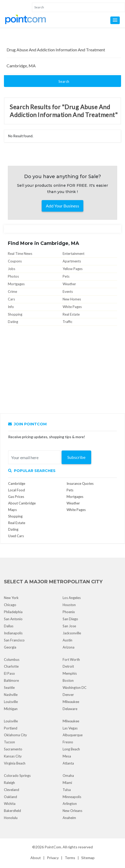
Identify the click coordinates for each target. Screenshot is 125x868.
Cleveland (12, 790)
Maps (12, 510)
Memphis (70, 673)
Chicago (10, 605)
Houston (69, 605)
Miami (67, 783)
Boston (68, 680)
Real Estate (71, 314)
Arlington (70, 804)
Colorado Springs (17, 776)
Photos (13, 276)
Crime (12, 292)
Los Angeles (72, 598)
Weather (69, 284)
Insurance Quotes (80, 484)
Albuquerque (73, 735)
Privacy (53, 858)
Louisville (11, 702)
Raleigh (9, 783)
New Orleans (72, 811)
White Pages (72, 307)
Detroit (68, 666)
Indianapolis (13, 633)
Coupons (15, 261)
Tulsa (67, 790)
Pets (66, 276)
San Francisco (14, 640)
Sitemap (88, 858)
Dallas (9, 626)
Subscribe (76, 457)
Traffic (67, 322)
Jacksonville (72, 633)
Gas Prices (16, 497)
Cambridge (17, 484)
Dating (13, 322)
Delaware (70, 709)
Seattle (9, 688)
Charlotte (11, 666)
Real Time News (20, 254)
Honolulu (11, 818)
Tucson (9, 742)
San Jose (69, 626)
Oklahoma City (15, 735)
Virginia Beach (15, 763)
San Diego (70, 619)
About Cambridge (22, 503)
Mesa (67, 756)
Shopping (15, 314)
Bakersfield (12, 811)
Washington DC (75, 688)
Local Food (17, 490)
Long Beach (71, 749)
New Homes (72, 299)
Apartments (72, 261)
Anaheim (69, 818)
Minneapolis (72, 797)
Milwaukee (71, 702)
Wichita (10, 804)
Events (68, 292)
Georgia (10, 647)
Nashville (11, 695)
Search (64, 81)
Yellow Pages (73, 269)
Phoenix (69, 612)
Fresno (68, 742)
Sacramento (13, 749)
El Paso (9, 673)
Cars (11, 299)
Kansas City (13, 756)
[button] (115, 20)
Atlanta (68, 763)
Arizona (69, 647)
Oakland (10, 797)
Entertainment (74, 254)
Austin (67, 640)
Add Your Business (63, 206)
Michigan (11, 709)
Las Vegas (70, 728)
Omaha (68, 776)
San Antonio (13, 619)
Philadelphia (13, 612)
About (36, 858)
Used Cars (16, 536)
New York (11, 598)
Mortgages (16, 284)
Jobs (12, 269)
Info (11, 307)
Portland (11, 728)
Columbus (12, 660)
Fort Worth (71, 660)
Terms (70, 858)
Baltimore (11, 680)
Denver (68, 695)
